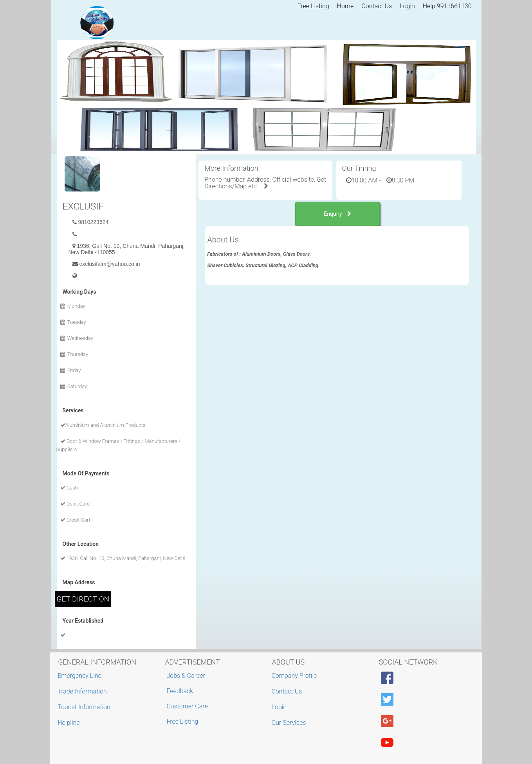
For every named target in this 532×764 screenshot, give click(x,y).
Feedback (180, 691)
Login (407, 6)
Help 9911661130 (447, 6)
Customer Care (187, 706)
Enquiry (337, 214)
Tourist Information (85, 707)
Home (345, 6)
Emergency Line (80, 676)
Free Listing (313, 6)
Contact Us (377, 6)
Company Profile (295, 676)
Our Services (290, 723)
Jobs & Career (186, 676)
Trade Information (83, 691)
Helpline (69, 723)
